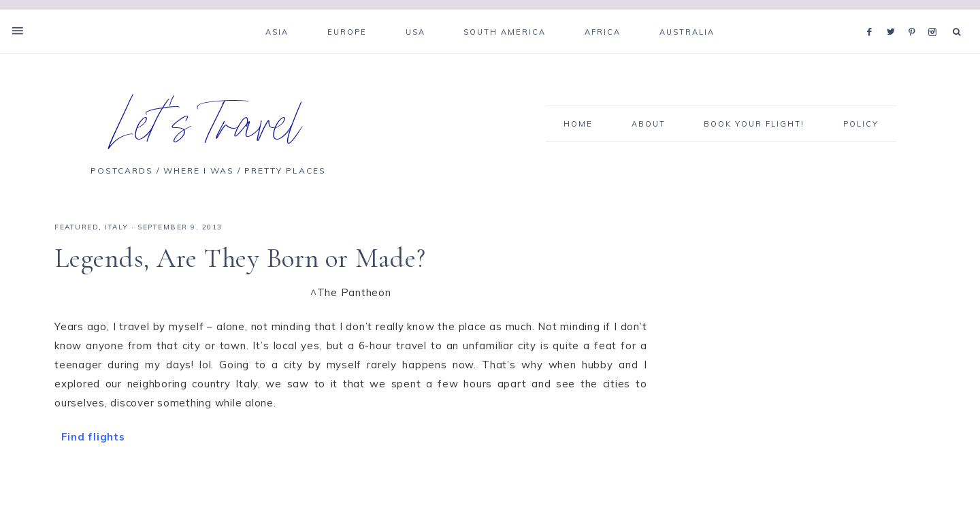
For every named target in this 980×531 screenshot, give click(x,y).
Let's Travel (209, 132)
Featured (77, 227)
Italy (117, 227)
